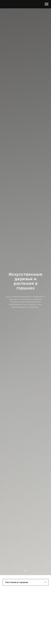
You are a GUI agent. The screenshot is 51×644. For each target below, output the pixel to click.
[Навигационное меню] (47, 4)
